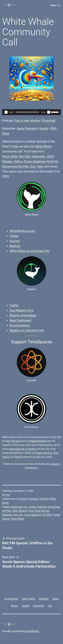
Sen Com (18, 515)
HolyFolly (52, 161)
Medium (15, 246)
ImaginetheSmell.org (40, 441)
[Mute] (49, 112)
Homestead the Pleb (16, 166)
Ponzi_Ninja (10, 156)
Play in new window (27, 121)
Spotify (44, 129)
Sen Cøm (25, 156)
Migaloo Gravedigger (23, 315)
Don (33, 166)
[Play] (6, 112)
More (6, 134)
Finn (54, 437)
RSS (53, 129)
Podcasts (33, 499)
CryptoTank (17, 507)
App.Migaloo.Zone (22, 310)
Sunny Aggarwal (34, 161)
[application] (31, 112)
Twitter (14, 236)
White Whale (43, 146)
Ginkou (18, 161)
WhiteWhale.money (22, 231)
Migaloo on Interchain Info (27, 330)
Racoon (45, 511)
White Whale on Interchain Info (30, 251)
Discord (15, 241)
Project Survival (44, 453)
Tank (40, 166)
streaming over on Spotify (22, 449)
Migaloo (23, 511)
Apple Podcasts (27, 129)
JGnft (50, 156)
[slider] (27, 112)
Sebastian (39, 156)
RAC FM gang (13, 441)
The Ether (44, 499)
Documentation (20, 325)
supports (55, 464)
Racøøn (7, 161)
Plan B (18, 457)
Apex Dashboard (20, 320)
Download (49, 121)
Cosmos (23, 499)
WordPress (32, 631)
